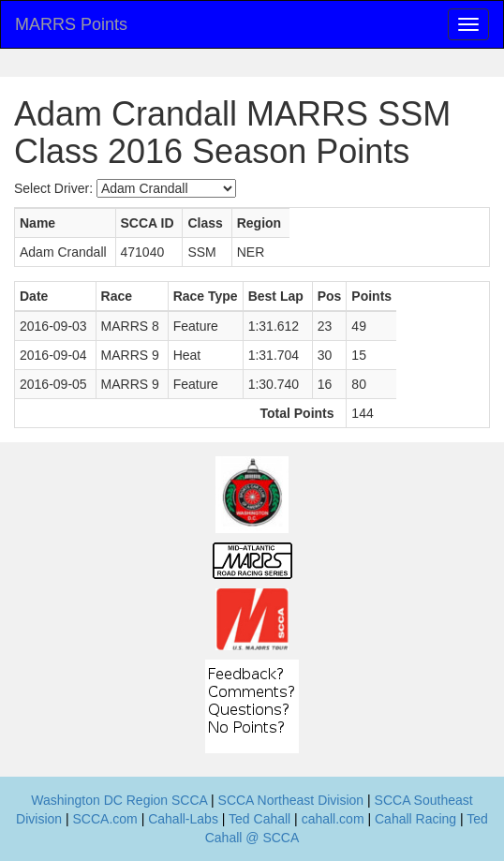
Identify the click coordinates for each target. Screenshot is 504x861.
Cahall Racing (415, 819)
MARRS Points (71, 24)
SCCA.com (105, 819)
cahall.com (333, 819)
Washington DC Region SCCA (119, 800)
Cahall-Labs (183, 819)
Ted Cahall (259, 819)
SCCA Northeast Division (291, 800)
